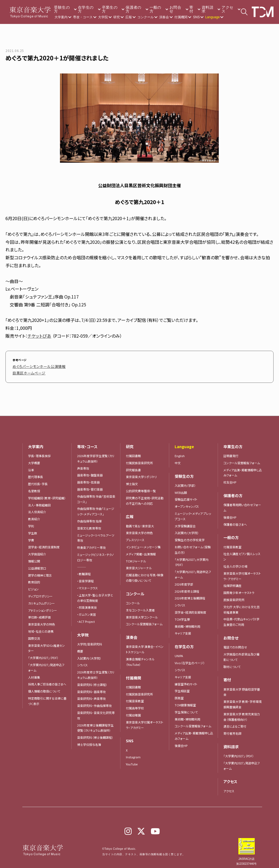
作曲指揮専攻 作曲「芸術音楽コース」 (96, 496)
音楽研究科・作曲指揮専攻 (94, 703)
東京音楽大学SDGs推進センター (46, 645)
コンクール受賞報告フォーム (144, 621)
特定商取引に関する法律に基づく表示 (47, 698)
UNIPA (179, 653)
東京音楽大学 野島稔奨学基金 (242, 689)
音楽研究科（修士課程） (92, 682)
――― (82, 564)
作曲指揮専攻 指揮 (89, 518)
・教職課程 (84, 571)
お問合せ (175, 9)
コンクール (145, 17)
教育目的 (34, 579)
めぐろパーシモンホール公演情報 (33, 366)
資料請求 (207, 9)
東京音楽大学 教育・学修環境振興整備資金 (242, 701)
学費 (31, 537)
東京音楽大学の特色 (42, 621)
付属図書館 (133, 453)
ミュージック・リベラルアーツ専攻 (96, 535)
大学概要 (34, 460)
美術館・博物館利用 (187, 624)
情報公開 (34, 558)
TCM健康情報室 (185, 702)
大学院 (103, 17)
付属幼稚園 (133, 712)
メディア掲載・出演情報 (141, 551)
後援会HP (181, 743)
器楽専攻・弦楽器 (90, 479)
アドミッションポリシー (43, 608)
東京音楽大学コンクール (142, 614)
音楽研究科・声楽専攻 (91, 696)
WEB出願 (181, 490)
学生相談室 (182, 688)
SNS (196, 17)
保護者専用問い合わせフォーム (242, 505)
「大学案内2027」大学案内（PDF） (192, 559)
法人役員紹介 (37, 509)
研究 (117, 17)
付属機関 (181, 17)
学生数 (33, 530)
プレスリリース (135, 537)
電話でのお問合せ (235, 644)
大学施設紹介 (37, 551)
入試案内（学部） (185, 483)
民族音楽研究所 (234, 597)
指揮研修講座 (232, 583)
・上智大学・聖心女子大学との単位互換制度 (95, 595)
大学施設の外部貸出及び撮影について (241, 654)
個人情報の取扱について (44, 688)
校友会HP (230, 479)
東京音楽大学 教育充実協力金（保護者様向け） (242, 714)
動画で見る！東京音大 (140, 523)
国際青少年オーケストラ (239, 590)
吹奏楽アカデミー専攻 (91, 545)
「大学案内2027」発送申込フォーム (46, 665)
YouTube (132, 761)
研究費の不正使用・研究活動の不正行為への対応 (145, 498)
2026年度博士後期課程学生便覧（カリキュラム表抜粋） (95, 725)
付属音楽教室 (135, 698)
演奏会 (164, 17)
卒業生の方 (110, 9)
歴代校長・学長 (38, 481)
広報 (129, 17)
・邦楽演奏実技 (87, 605)
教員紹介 (34, 516)
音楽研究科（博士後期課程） (95, 735)
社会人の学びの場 (235, 564)
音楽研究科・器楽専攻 (91, 689)
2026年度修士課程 (187, 589)
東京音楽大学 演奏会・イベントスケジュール (145, 647)
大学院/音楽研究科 (90, 641)
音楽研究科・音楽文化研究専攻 (96, 713)
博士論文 (132, 481)
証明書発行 (231, 453)
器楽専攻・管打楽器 (91, 487)
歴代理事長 (36, 474)
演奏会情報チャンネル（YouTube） (140, 659)
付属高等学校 (135, 705)
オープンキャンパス (187, 504)
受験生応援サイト (186, 497)
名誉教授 (34, 488)
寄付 (191, 9)
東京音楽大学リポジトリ (141, 474)
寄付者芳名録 (232, 731)
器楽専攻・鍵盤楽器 (91, 472)
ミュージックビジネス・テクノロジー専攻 (95, 555)
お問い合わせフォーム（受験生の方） (193, 547)
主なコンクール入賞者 (140, 607)
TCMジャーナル (136, 558)
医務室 (179, 695)
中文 (178, 460)
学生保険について (186, 709)
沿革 (31, 467)
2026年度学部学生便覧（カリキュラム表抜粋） (96, 456)
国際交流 (34, 636)
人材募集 (34, 675)
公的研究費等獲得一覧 (141, 488)
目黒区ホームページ (25, 371)
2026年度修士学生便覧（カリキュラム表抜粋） (96, 672)
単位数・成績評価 (39, 614)
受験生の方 (62, 9)
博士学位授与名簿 (89, 742)
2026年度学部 (184, 581)
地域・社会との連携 (41, 629)
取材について (232, 664)
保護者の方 (133, 9)
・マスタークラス (87, 585)
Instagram (133, 754)
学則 (31, 523)
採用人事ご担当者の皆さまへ (47, 681)
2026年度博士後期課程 (190, 595)
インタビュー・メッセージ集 (145, 544)
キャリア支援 (183, 630)
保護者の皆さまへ (235, 522)
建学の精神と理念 (40, 572)
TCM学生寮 (182, 617)
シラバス (82, 662)
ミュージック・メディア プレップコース (193, 513)
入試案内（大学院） (89, 655)
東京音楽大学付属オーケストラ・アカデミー (145, 722)
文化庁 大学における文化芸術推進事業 (242, 607)
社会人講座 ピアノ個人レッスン (242, 554)
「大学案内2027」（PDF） (43, 655)
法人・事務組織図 (39, 502)
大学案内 (61, 17)
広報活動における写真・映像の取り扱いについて (145, 575)
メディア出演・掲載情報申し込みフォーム (194, 733)
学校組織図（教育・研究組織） (47, 495)
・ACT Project (86, 619)
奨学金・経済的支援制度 (44, 544)
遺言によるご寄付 (235, 724)
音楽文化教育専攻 (89, 525)
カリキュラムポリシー (41, 601)
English (180, 453)
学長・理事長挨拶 (39, 453)
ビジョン (33, 586)
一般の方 (155, 9)
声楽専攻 (83, 466)
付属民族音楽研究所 (139, 460)
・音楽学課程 (85, 578)
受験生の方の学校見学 (190, 537)
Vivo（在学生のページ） (190, 660)
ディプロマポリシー (40, 593)
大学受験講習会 (185, 523)
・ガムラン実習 (87, 612)
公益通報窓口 (37, 565)
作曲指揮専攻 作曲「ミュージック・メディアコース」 (96, 509)
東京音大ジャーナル (139, 565)
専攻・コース (83, 17)
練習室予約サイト (186, 681)
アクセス (227, 9)
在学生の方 (86, 9)
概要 (80, 648)
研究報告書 (133, 467)
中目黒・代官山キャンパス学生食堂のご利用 (241, 619)
